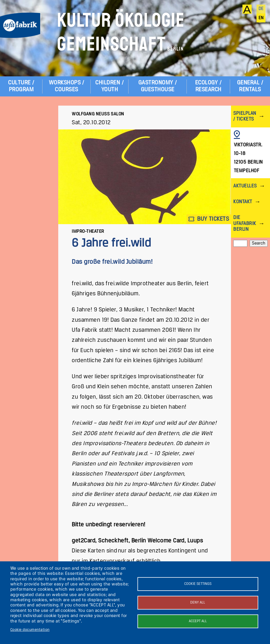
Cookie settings (198, 584)
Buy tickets (209, 219)
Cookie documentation (30, 630)
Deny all (198, 603)
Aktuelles (245, 186)
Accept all (198, 621)
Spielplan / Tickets (245, 116)
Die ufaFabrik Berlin (245, 223)
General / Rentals (250, 86)
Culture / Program (21, 86)
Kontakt (243, 202)
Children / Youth (109, 86)
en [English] (261, 18)
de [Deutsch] (261, 9)
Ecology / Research (208, 86)
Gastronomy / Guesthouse (158, 86)
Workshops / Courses (67, 86)
